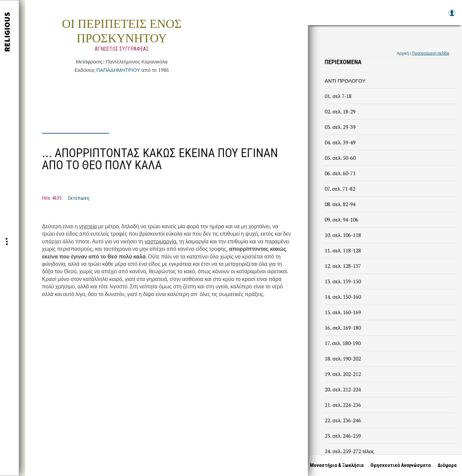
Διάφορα (446, 465)
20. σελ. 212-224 (343, 389)
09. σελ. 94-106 (341, 220)
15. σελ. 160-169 (343, 312)
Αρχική (403, 53)
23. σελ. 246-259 (343, 436)
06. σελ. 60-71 (340, 173)
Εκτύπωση (79, 198)
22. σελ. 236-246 (343, 420)
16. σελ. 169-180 (343, 328)
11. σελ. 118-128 (343, 250)
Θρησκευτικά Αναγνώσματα (399, 465)
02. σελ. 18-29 (340, 111)
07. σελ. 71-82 (340, 189)
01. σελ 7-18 (338, 96)
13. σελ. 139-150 (343, 281)
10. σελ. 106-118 (343, 235)
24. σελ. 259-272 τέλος (349, 451)
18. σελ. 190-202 (343, 359)
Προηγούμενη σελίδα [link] (431, 53)
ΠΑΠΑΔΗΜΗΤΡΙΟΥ (118, 70)
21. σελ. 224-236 (343, 405)
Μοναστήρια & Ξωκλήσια (335, 465)
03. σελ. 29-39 (340, 127)
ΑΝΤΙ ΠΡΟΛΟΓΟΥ (345, 81)
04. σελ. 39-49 (340, 142)
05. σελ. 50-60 (340, 158)
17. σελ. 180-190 (342, 343)
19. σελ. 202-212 (343, 374)
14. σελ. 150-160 (343, 297)
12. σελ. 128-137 (343, 266)
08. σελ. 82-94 (340, 204)
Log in (452, 16)
